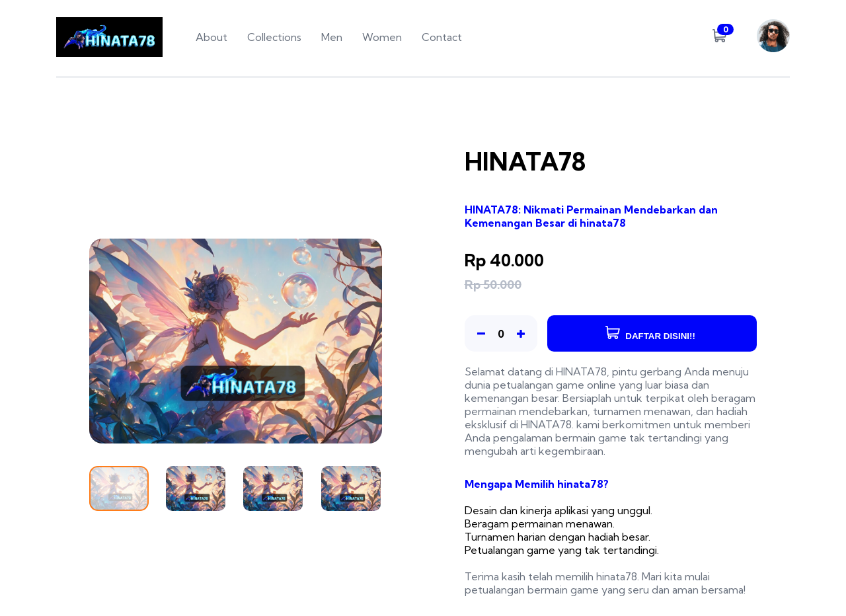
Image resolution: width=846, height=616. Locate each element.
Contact (442, 37)
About (211, 37)
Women (382, 37)
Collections (274, 37)
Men (332, 37)
